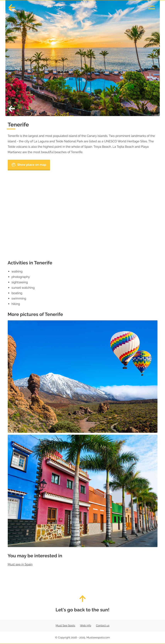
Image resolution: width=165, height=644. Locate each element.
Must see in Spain (20, 564)
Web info (85, 626)
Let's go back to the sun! (82, 604)
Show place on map (29, 165)
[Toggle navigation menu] (152, 6)
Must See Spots (65, 626)
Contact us (103, 626)
